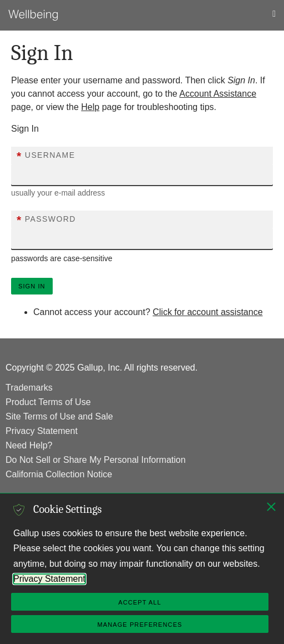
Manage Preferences (140, 625)
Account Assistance (218, 94)
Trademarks (29, 388)
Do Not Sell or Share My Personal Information (96, 460)
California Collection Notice (59, 474)
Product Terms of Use (48, 402)
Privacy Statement (42, 431)
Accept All (140, 602)
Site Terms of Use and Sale (59, 416)
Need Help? (29, 445)
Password (46, 220)
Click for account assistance (207, 312)
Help (90, 107)
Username (46, 156)
